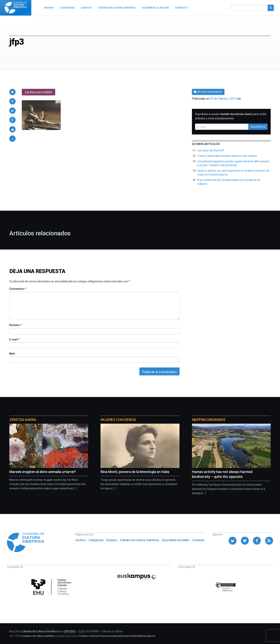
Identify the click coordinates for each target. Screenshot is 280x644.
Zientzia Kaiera (23, 420)
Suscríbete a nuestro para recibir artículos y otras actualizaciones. (231, 116)
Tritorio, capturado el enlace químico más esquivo (227, 156)
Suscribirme (258, 127)
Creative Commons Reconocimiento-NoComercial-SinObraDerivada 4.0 (117, 636)
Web (12, 354)
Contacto (198, 540)
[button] (12, 92)
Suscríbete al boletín (176, 540)
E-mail (14, 339)
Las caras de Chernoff (211, 150)
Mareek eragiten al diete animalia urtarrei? (43, 472)
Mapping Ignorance (209, 420)
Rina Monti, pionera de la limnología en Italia (135, 472)
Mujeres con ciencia (118, 420)
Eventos (112, 540)
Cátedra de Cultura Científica (139, 540)
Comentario (18, 289)
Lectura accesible (38, 92)
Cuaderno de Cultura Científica (38, 636)
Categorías (96, 540)
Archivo (81, 540)
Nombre (15, 325)
